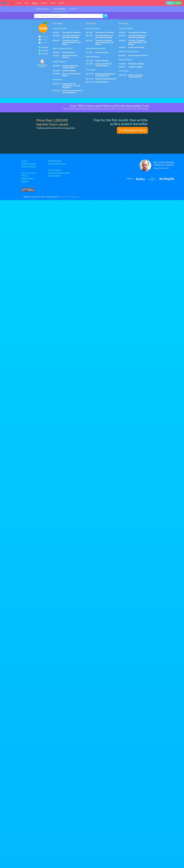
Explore (44, 3)
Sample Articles (43, 9)
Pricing (53, 3)
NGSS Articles (55, 161)
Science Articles (29, 164)
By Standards (59, 9)
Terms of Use (64, 197)
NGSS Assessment (57, 164)
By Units (73, 9)
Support (62, 3)
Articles (35, 3)
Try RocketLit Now (132, 130)
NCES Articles (55, 176)
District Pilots (27, 179)
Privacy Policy (74, 197)
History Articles (28, 167)
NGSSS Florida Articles (59, 173)
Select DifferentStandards (42, 66)
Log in (178, 3)
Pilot (27, 3)
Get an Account (29, 173)
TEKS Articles (55, 170)
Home (19, 3)
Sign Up (170, 3)
